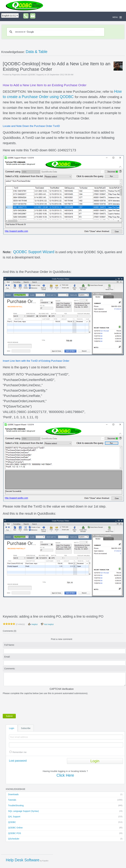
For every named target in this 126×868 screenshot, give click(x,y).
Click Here (65, 775)
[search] (55, 32)
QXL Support (65, 817)
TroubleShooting (65, 806)
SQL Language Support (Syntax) (65, 811)
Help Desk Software (23, 860)
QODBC (65, 822)
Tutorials (65, 800)
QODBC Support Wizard (34, 252)
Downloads (65, 795)
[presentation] (26, 704)
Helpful (33, 624)
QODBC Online (65, 828)
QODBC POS (65, 833)
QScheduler (65, 839)
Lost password (18, 761)
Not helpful (47, 624)
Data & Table (37, 52)
